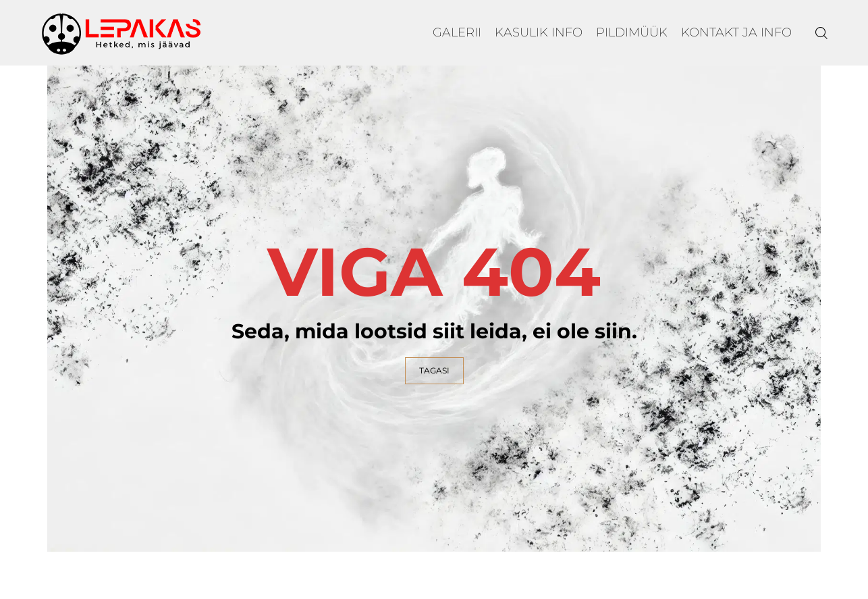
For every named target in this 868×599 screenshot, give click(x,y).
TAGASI (434, 370)
